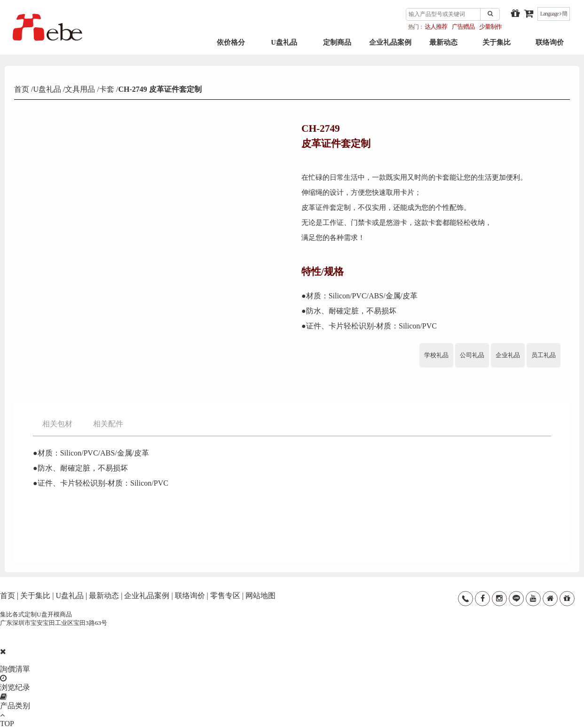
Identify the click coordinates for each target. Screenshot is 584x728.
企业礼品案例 (390, 48)
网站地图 (260, 596)
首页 (23, 89)
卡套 (107, 89)
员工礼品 (544, 355)
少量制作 (490, 27)
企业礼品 (508, 355)
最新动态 (443, 48)
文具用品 (80, 89)
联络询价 (550, 48)
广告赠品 (463, 27)
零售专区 (225, 596)
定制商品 (337, 48)
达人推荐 (436, 27)
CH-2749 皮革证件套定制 (160, 89)
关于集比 (497, 48)
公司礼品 (472, 355)
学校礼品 (436, 355)
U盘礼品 (284, 48)
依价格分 (231, 48)
